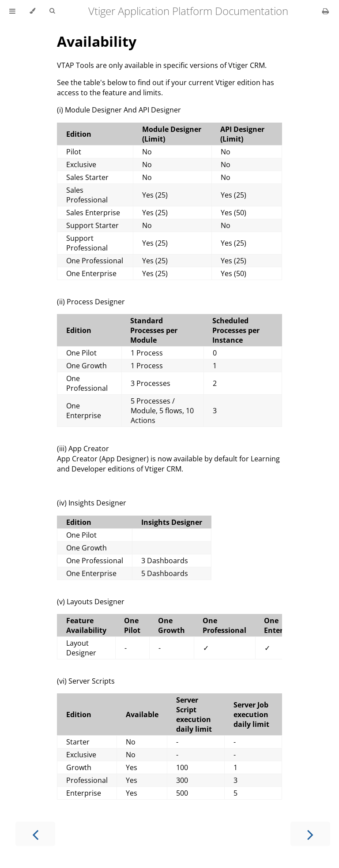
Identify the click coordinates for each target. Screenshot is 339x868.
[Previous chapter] (35, 834)
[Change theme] (32, 11)
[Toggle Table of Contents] (12, 11)
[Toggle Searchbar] (52, 11)
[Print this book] (326, 11)
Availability (97, 41)
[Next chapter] (310, 834)
